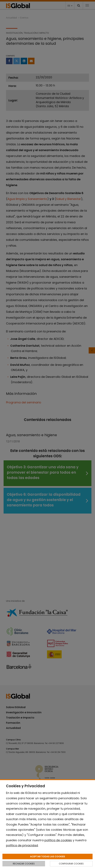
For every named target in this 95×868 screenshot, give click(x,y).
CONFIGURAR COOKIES (71, 864)
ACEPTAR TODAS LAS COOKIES (48, 856)
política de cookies (58, 840)
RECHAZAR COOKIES (24, 864)
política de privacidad (22, 845)
